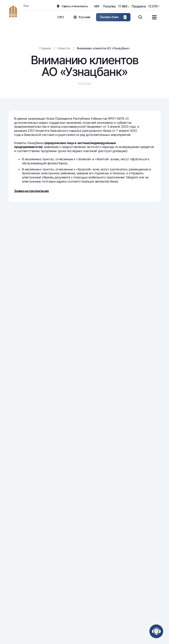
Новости (64, 48)
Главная (45, 48)
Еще (26, 6)
